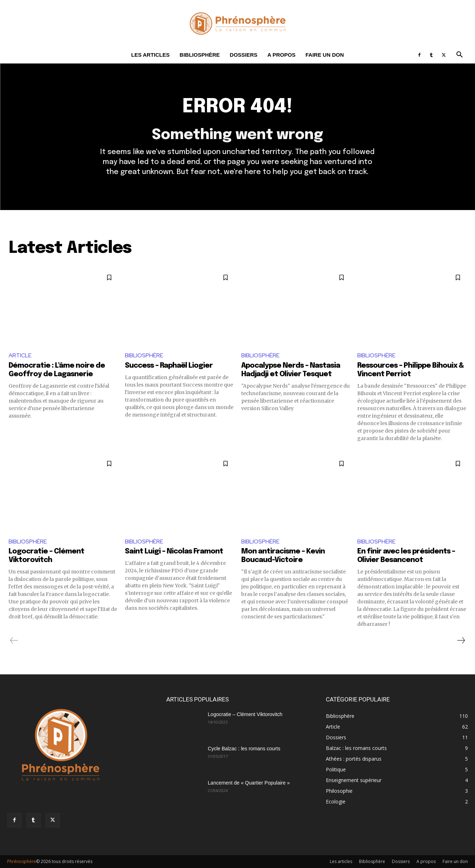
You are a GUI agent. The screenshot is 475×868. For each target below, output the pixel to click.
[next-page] (461, 640)
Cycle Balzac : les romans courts (244, 749)
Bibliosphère (200, 55)
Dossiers (244, 55)
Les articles (151, 55)
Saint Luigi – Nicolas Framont (174, 552)
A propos (281, 55)
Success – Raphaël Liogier (169, 366)
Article (20, 355)
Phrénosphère (22, 861)
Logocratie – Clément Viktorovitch (245, 714)
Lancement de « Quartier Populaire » (249, 783)
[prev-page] (14, 640)
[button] (459, 55)
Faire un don (325, 55)
